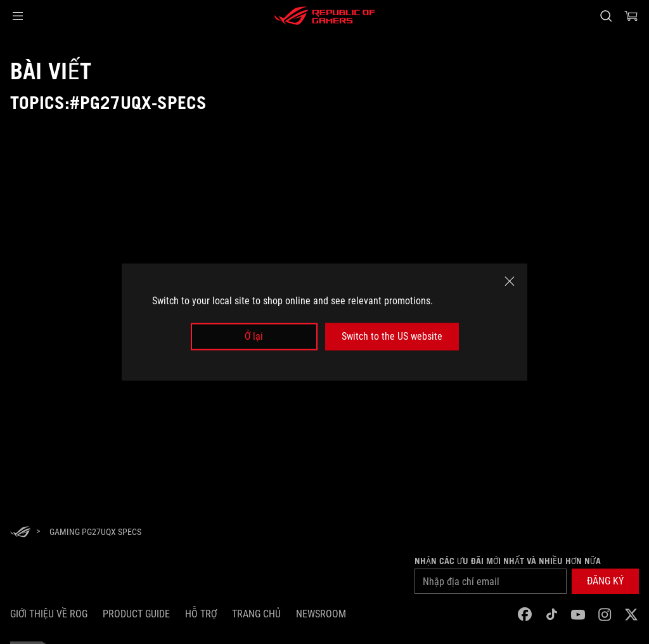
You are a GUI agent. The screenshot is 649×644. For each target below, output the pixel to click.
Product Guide (136, 614)
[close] (510, 281)
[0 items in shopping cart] (631, 16)
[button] (18, 16)
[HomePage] (20, 533)
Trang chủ (256, 614)
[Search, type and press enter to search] (606, 16)
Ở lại (254, 336)
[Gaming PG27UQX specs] (95, 532)
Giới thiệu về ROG (49, 614)
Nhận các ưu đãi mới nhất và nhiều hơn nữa (508, 561)
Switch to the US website (392, 336)
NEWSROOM (321, 614)
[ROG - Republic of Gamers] (324, 16)
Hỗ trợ (201, 614)
